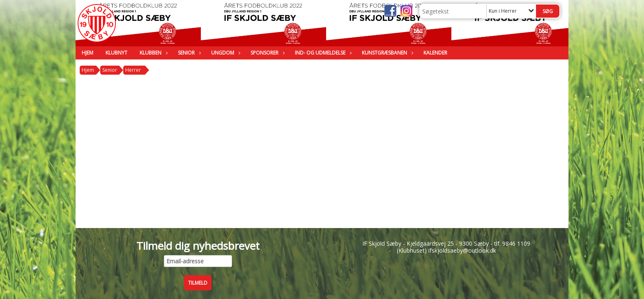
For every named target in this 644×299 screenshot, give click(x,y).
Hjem (87, 53)
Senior (188, 53)
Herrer (133, 70)
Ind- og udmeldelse (322, 53)
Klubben (153, 53)
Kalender (435, 53)
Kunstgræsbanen (386, 53)
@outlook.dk (480, 250)
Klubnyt (116, 53)
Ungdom (225, 53)
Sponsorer (267, 53)
